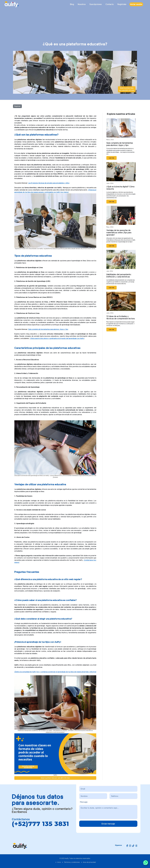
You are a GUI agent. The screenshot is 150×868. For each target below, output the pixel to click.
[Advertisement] (75, 23)
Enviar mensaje (108, 824)
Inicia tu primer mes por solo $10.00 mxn (127, 89)
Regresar (17, 106)
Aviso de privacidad (89, 862)
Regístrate (122, 4)
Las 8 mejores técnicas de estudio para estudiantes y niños (49, 183)
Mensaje (84, 802)
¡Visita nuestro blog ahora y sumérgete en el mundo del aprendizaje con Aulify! (57, 338)
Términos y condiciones (72, 862)
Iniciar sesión (136, 4)
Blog (72, 4)
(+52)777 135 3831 (40, 824)
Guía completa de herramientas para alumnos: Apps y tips (48, 329)
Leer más (111, 158)
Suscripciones (96, 4)
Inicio (59, 862)
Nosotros (82, 4)
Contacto (110, 4)
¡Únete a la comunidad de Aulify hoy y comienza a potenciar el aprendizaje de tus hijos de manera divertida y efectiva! (55, 672)
